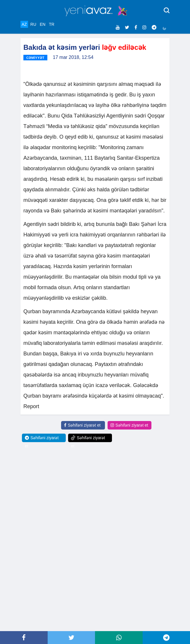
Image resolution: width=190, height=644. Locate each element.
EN (43, 24)
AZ (24, 24)
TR (52, 24)
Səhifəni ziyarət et (82, 425)
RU (33, 24)
